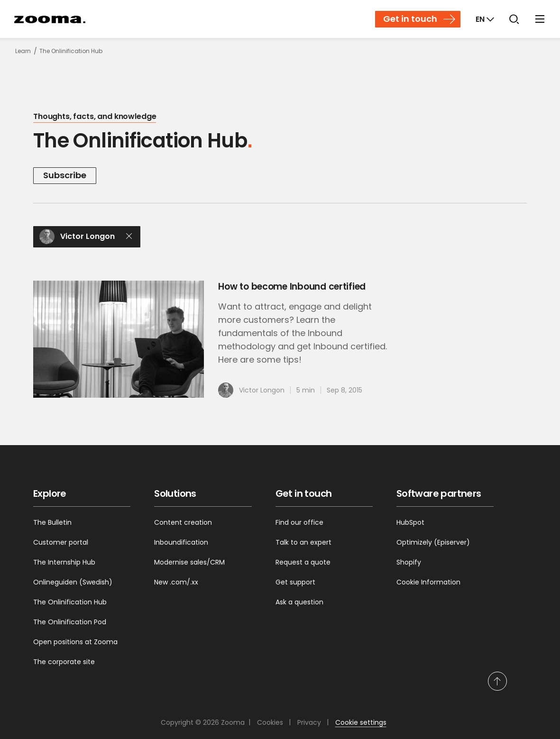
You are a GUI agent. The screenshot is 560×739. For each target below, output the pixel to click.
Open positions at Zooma (75, 642)
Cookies (270, 722)
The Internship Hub (64, 562)
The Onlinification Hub (70, 602)
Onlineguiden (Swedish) (73, 582)
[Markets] (484, 19)
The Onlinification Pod (70, 622)
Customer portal (61, 542)
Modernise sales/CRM (189, 562)
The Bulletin (52, 522)
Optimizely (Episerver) (433, 542)
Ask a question (299, 602)
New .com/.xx (176, 582)
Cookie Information (428, 582)
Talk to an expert (303, 542)
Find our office (299, 522)
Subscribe (65, 175)
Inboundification (181, 542)
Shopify (409, 562)
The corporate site (64, 662)
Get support (295, 582)
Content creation (183, 522)
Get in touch (410, 19)
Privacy (309, 722)
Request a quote (303, 562)
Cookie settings (361, 722)
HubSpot (410, 522)
